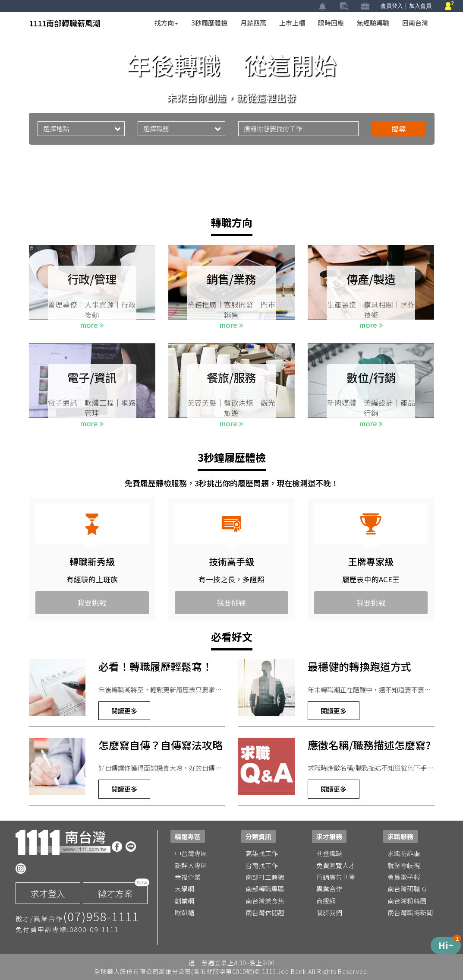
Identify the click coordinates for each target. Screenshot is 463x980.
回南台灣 (415, 23)
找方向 (166, 23)
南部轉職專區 (265, 889)
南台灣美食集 (265, 901)
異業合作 (329, 889)
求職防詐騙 (404, 853)
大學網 (184, 889)
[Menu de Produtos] (446, 945)
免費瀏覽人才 (336, 865)
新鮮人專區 (191, 865)
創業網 (184, 901)
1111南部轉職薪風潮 (65, 23)
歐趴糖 (184, 912)
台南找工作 (262, 865)
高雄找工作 (262, 853)
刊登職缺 (329, 853)
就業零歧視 (404, 865)
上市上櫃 (292, 23)
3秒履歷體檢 (209, 23)
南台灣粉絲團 (407, 901)
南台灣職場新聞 (410, 912)
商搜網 (326, 901)
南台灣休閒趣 (265, 912)
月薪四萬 (253, 23)
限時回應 (331, 23)
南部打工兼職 (265, 877)
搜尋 (399, 129)
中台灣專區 (191, 853)
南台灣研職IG (407, 889)
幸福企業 (188, 877)
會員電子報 (404, 877)
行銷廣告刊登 (336, 877)
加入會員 (420, 6)
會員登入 (392, 6)
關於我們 (329, 912)
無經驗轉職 (373, 23)
